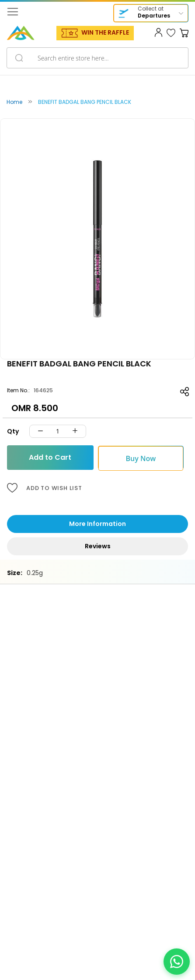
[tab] (97, 524)
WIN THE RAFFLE (105, 32)
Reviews (98, 546)
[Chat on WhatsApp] (177, 962)
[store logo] (21, 33)
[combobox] (97, 58)
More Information (97, 524)
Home (14, 102)
